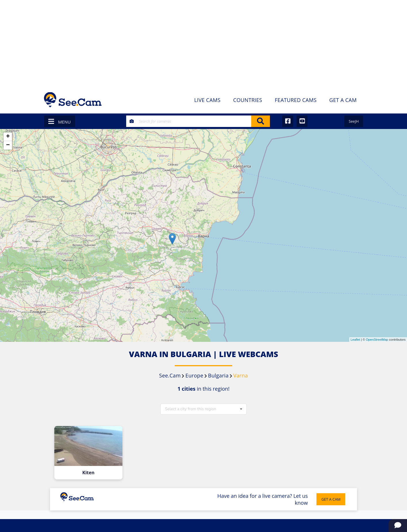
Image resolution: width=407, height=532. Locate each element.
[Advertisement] (203, 43)
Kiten (89, 473)
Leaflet (355, 340)
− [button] (8, 145)
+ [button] (8, 137)
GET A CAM (331, 499)
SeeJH (354, 121)
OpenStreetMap (377, 340)
